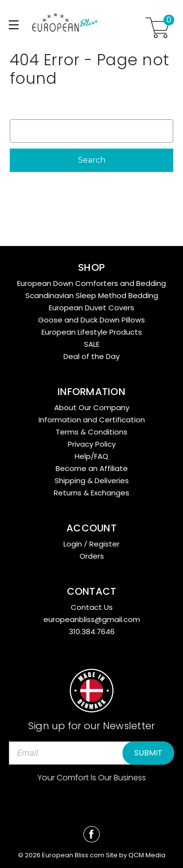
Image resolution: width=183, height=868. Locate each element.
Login (73, 544)
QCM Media (147, 855)
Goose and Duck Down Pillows (91, 320)
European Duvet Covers (91, 308)
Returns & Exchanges (91, 493)
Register (104, 544)
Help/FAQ (91, 456)
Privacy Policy (92, 444)
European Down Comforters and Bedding (91, 283)
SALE (92, 344)
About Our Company (92, 407)
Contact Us (92, 607)
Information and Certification (92, 420)
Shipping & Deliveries (92, 481)
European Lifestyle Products (92, 332)
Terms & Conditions (91, 432)
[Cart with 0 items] (158, 28)
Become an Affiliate (92, 468)
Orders (92, 556)
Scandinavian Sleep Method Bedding (92, 295)
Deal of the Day (91, 356)
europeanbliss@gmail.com (92, 619)
